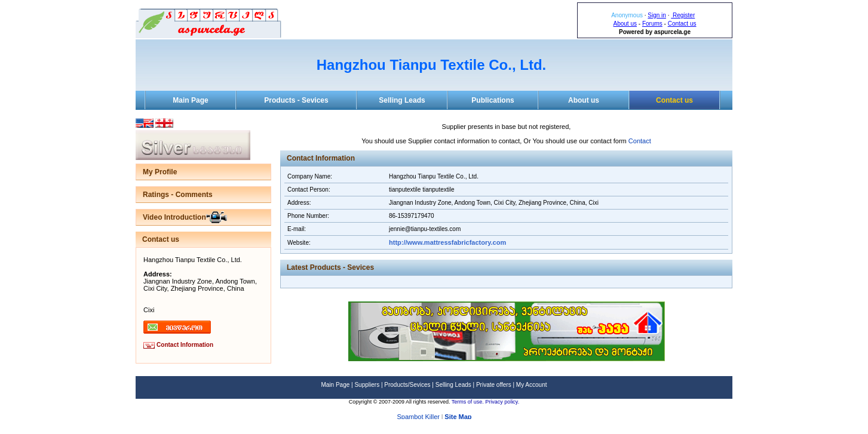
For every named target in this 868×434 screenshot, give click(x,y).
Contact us (682, 24)
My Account (532, 385)
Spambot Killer (418, 417)
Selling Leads (402, 100)
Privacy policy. (502, 402)
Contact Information (185, 345)
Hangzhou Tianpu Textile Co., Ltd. (431, 65)
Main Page (190, 100)
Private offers (494, 385)
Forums (652, 24)
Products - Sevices (296, 100)
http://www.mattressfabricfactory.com (447, 242)
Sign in (657, 15)
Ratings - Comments (178, 195)
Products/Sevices (407, 385)
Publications (493, 100)
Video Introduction (174, 217)
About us (625, 24)
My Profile (160, 172)
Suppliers (367, 385)
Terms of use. (469, 402)
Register (683, 15)
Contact (640, 141)
